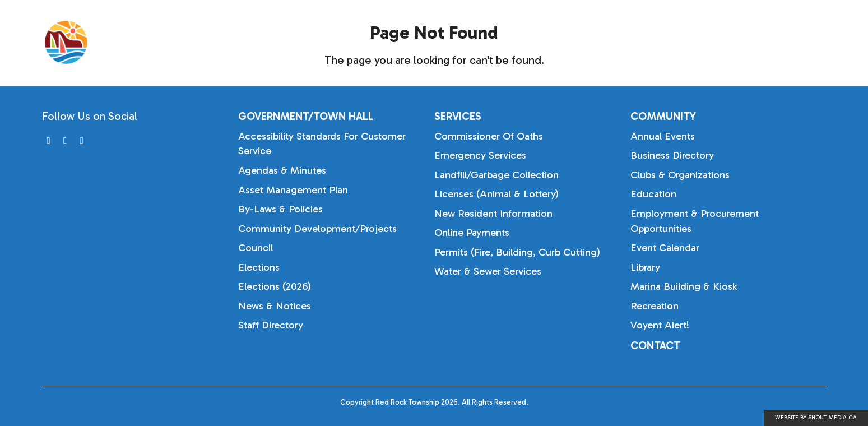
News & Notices (275, 306)
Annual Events (663, 136)
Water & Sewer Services (488, 271)
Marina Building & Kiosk (684, 286)
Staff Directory (271, 325)
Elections (259, 267)
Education (653, 194)
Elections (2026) (275, 286)
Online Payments (472, 233)
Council (256, 248)
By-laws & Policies (280, 209)
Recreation (655, 306)
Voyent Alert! (660, 325)
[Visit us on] (49, 141)
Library (645, 267)
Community (773, 42)
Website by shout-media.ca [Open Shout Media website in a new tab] (816, 418)
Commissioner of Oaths (489, 136)
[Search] (838, 43)
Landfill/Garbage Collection (496, 175)
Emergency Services (480, 155)
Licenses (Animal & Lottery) (496, 194)
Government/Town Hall (576, 42)
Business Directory (672, 155)
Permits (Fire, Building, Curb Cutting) (517, 252)
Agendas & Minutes (282, 170)
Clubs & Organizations (680, 175)
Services (689, 42)
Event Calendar (665, 248)
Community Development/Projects (317, 229)
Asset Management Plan (293, 190)
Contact (655, 346)
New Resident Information (493, 214)
